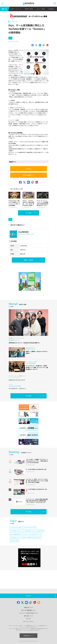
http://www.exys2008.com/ (26, 234)
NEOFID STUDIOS (14, 541)
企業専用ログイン (29, 636)
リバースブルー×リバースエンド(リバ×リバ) (31, 534)
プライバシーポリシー (28, 621)
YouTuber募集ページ (28, 175)
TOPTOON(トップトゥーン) (17, 531)
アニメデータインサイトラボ (30, 527)
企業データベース (16, 9)
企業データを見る (28, 260)
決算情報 (51, 9)
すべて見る (28, 213)
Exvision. (28, 169)
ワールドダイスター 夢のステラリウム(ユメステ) (30, 538)
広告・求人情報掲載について (29, 610)
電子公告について (28, 616)
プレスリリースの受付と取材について (28, 613)
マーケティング (13, 21)
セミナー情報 (41, 9)
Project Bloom (14, 538)
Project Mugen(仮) (15, 534)
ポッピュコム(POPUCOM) (38, 531)
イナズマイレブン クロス (16, 527)
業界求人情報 (29, 9)
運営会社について (28, 607)
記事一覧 (4, 9)
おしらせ (28, 619)
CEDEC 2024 (28, 531)
